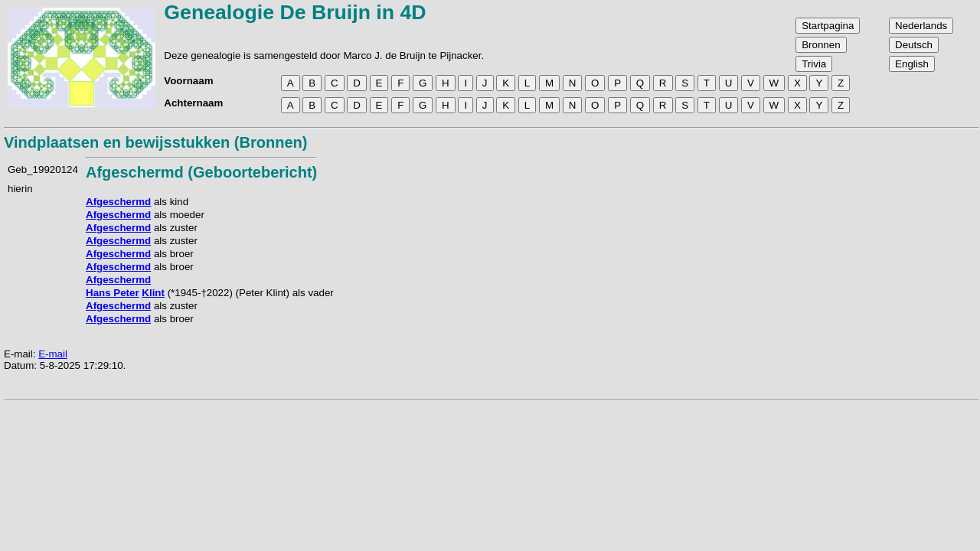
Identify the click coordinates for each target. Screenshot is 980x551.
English (912, 64)
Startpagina (828, 26)
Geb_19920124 (43, 170)
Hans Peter (113, 293)
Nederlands (921, 26)
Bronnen (821, 45)
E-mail (53, 354)
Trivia (814, 64)
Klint (153, 293)
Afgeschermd (118, 202)
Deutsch (914, 45)
